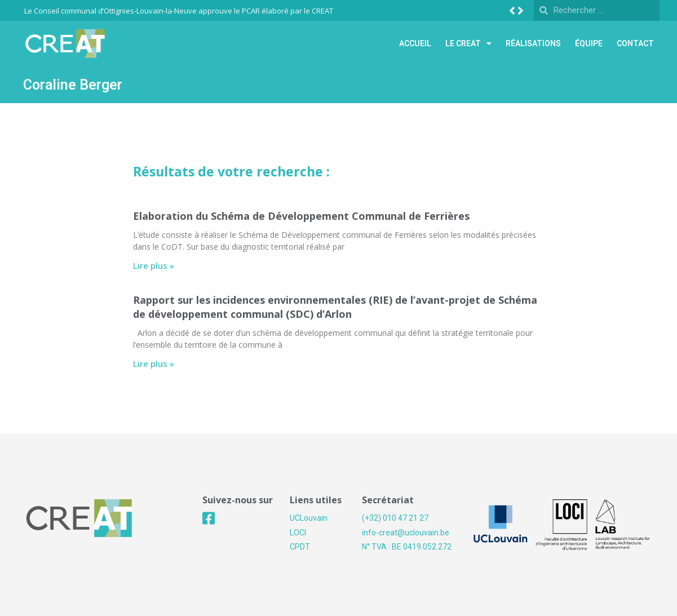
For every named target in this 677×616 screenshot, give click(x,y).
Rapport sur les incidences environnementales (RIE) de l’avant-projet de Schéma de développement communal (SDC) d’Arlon (335, 307)
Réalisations (533, 43)
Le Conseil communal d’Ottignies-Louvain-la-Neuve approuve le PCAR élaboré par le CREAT (179, 11)
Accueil (415, 43)
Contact (635, 43)
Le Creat (468, 43)
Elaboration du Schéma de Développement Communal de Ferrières (301, 216)
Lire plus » (154, 265)
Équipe (589, 43)
